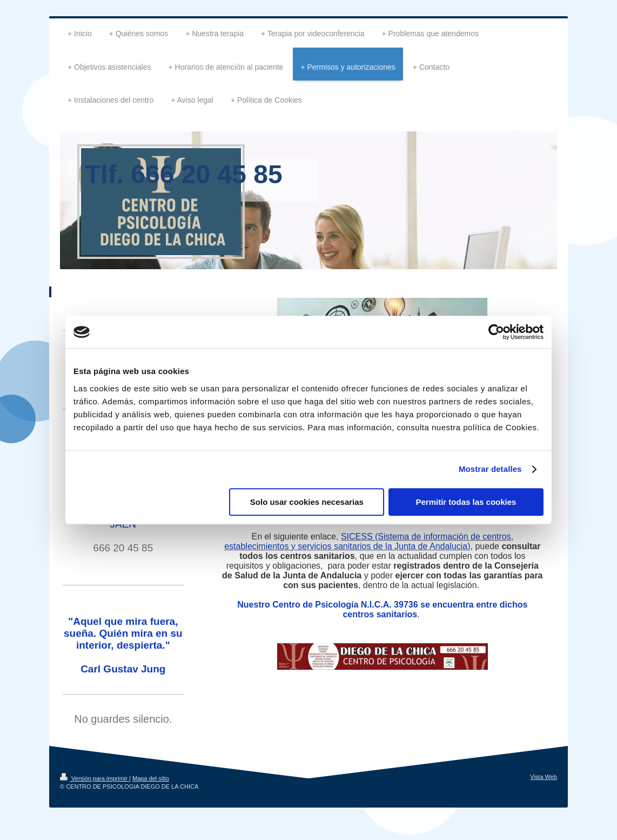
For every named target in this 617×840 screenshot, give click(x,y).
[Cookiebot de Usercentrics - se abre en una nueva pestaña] (496, 332)
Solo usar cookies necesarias (307, 502)
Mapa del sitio (151, 778)
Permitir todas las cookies (466, 502)
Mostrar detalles (490, 469)
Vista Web (544, 777)
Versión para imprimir (95, 778)
